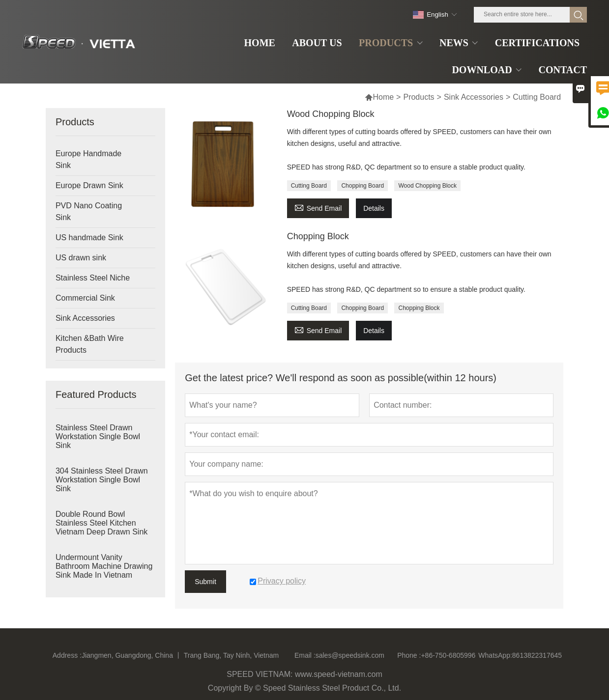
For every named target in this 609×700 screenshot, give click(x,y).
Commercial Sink (85, 298)
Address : (67, 655)
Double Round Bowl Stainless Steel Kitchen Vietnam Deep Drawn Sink (101, 523)
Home (379, 97)
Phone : (409, 655)
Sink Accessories (474, 97)
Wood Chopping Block (331, 114)
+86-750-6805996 (448, 655)
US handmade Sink (89, 238)
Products (419, 97)
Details (374, 208)
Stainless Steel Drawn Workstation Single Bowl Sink (98, 436)
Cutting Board (309, 186)
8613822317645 (537, 655)
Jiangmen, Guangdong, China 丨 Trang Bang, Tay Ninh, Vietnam (180, 655)
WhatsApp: (495, 655)
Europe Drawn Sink (89, 185)
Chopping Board (362, 186)
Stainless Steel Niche (93, 278)
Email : (305, 655)
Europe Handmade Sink (88, 159)
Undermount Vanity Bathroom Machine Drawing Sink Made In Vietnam (104, 566)
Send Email (318, 207)
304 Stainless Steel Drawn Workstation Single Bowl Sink (102, 480)
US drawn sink (81, 258)
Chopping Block (318, 236)
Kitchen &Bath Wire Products (90, 344)
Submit (205, 582)
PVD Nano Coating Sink (89, 211)
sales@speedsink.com (350, 655)
